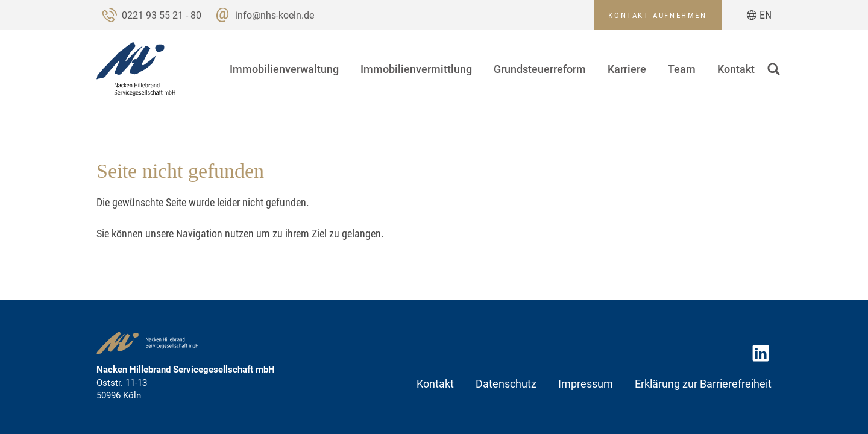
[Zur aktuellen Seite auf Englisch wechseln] (759, 15)
